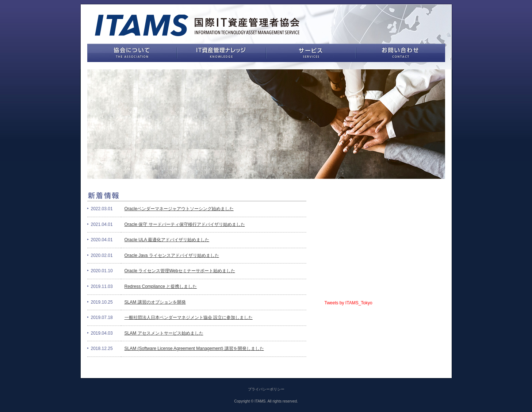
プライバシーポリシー (266, 389)
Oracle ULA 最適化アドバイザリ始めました (167, 240)
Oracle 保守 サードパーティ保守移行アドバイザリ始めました (185, 224)
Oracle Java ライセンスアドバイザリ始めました (172, 255)
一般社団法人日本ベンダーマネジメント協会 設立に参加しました (189, 317)
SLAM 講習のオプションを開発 (155, 302)
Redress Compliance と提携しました (161, 286)
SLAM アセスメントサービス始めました (164, 333)
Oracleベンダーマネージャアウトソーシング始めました (179, 209)
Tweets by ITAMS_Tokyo (349, 303)
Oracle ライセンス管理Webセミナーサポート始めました (180, 271)
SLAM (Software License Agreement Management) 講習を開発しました (194, 349)
